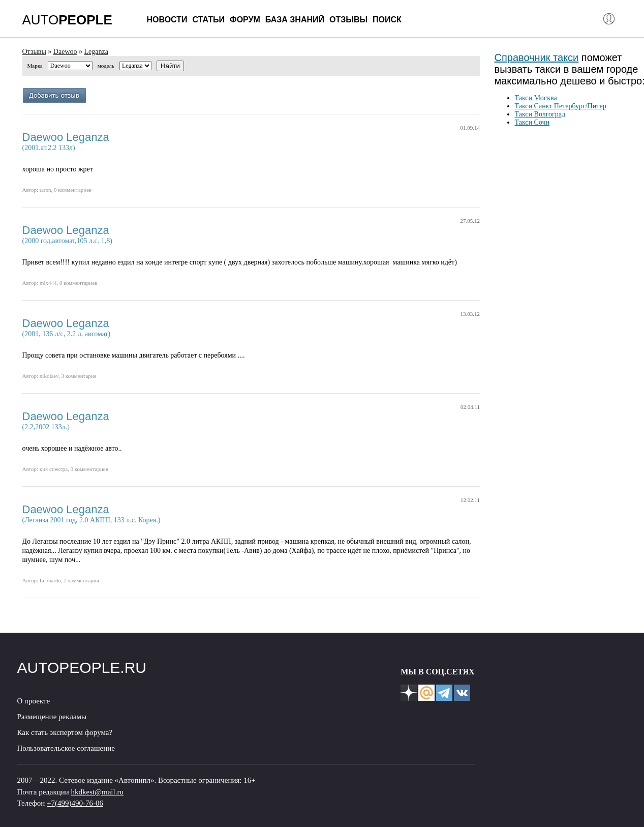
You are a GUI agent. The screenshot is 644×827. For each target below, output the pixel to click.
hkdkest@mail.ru (97, 792)
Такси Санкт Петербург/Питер (561, 106)
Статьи (209, 20)
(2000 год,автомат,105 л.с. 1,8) (67, 241)
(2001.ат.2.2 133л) (49, 148)
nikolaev (49, 376)
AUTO (67, 20)
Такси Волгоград (540, 114)
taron (45, 190)
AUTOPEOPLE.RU (82, 668)
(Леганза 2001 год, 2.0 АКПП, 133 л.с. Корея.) (91, 520)
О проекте (34, 701)
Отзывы (348, 20)
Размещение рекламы (52, 717)
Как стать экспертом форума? (65, 732)
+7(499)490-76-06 (75, 803)
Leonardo (50, 580)
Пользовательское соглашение (66, 748)
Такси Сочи (532, 122)
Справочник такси (537, 57)
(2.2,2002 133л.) (46, 427)
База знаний (295, 20)
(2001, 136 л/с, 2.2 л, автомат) (67, 334)
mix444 (48, 283)
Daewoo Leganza (66, 137)
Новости (167, 20)
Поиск (387, 20)
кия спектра (54, 469)
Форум (245, 20)
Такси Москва (536, 98)
